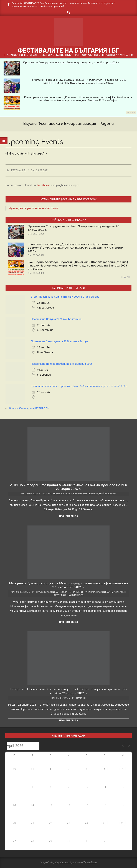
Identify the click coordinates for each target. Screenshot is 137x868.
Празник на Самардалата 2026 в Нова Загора (59, 341)
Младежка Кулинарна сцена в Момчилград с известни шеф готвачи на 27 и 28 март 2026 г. (68, 585)
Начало (81, 698)
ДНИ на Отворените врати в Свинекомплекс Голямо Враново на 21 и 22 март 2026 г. (68, 487)
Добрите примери (72, 592)
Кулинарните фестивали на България (34, 208)
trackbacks (44, 185)
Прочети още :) (68, 516)
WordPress (92, 862)
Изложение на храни (59, 494)
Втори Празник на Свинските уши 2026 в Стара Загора (65, 297)
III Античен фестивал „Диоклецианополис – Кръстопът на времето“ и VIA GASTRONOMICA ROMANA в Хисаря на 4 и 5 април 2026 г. (76, 248)
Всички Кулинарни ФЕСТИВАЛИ (29, 409)
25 (105, 823)
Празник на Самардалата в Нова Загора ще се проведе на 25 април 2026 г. (71, 63)
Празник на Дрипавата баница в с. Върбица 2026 (62, 364)
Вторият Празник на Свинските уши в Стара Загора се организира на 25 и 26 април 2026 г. (68, 691)
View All (131, 112)
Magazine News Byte (64, 862)
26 (123, 823)
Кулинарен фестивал (97, 592)
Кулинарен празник (86, 494)
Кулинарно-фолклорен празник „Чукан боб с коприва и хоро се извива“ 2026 (79, 386)
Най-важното (108, 494)
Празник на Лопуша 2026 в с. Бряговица (56, 319)
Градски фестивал (48, 592)
